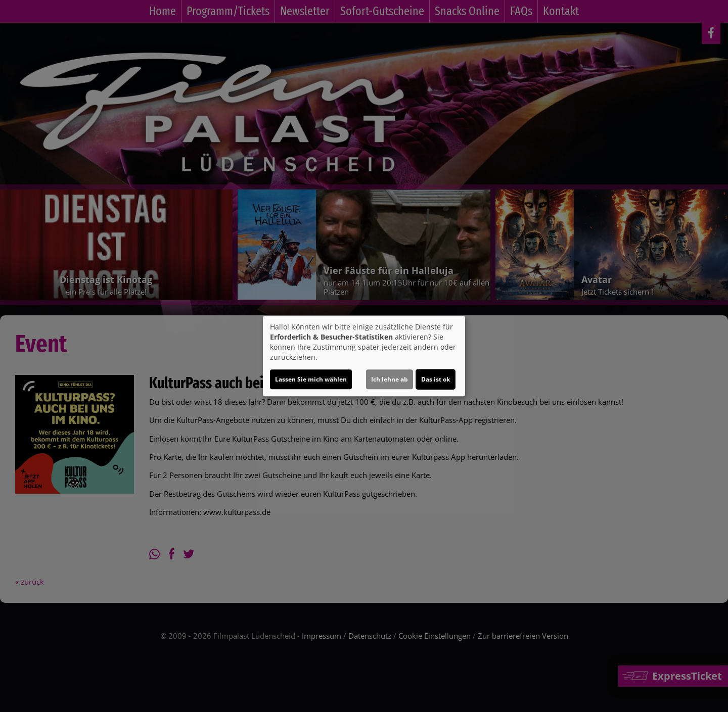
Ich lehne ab (390, 379)
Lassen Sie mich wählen (311, 379)
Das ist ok (436, 379)
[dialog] (364, 356)
